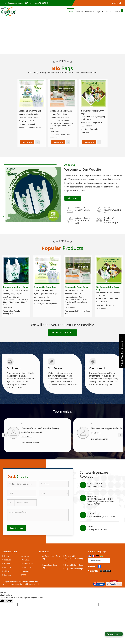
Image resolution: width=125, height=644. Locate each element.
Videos (109, 12)
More (117, 12)
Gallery (7, 571)
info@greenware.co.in (14, 3)
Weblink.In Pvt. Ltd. (31, 592)
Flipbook (100, 12)
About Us (79, 12)
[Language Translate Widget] (99, 568)
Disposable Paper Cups (61, 111)
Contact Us (26, 579)
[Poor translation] (9, 608)
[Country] (54, 501)
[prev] (5, 439)
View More (37, 142)
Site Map (8, 582)
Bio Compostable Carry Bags (92, 112)
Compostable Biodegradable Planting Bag (74, 566)
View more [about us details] (73, 198)
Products (90, 12)
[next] (120, 439)
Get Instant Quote (62, 333)
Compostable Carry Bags (15, 287)
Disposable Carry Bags (30, 111)
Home (71, 12)
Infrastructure (27, 571)
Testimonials (27, 575)
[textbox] (22, 491)
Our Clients (26, 567)
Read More (22, 436)
